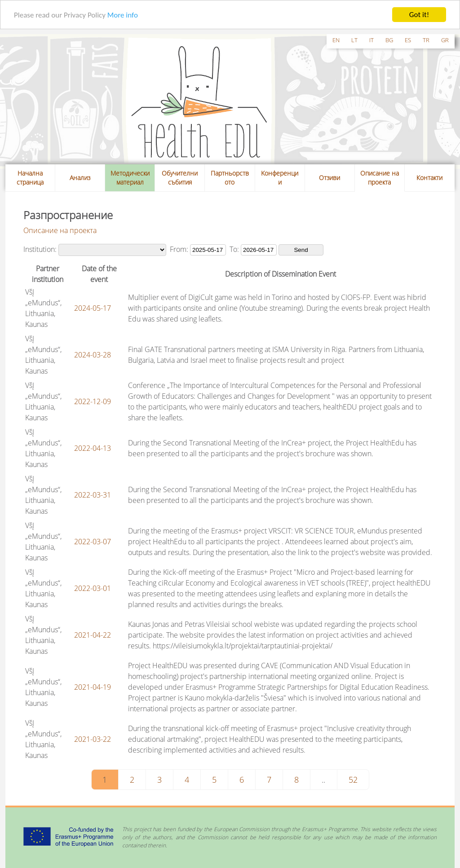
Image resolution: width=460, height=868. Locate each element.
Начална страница (30, 178)
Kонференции (280, 178)
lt (354, 40)
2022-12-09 (93, 401)
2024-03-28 (93, 354)
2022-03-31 (93, 494)
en (336, 40)
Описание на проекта (380, 178)
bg (389, 40)
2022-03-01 (93, 588)
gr (445, 40)
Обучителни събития (180, 178)
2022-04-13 (93, 448)
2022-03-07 (93, 541)
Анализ (80, 178)
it (372, 40)
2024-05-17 (93, 308)
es (408, 40)
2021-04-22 (93, 634)
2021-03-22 (93, 739)
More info (123, 15)
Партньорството (230, 178)
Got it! (419, 15)
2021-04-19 (93, 687)
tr (426, 40)
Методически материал (130, 178)
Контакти (429, 178)
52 (353, 779)
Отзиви (330, 178)
